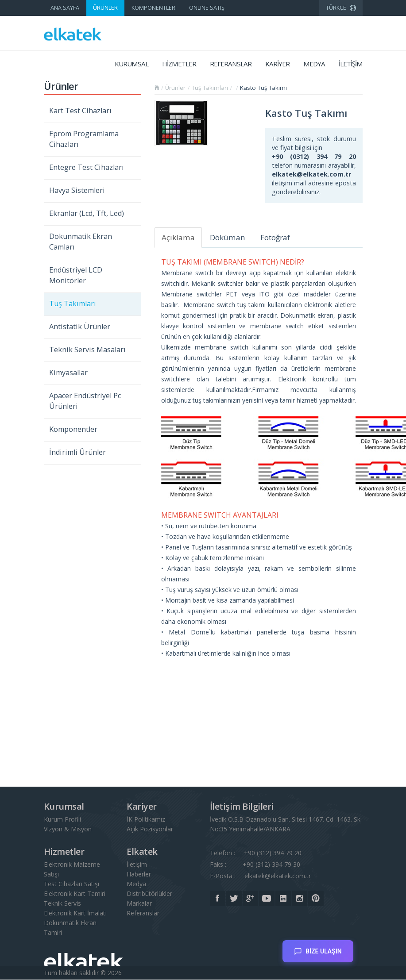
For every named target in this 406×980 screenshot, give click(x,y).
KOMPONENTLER (153, 8)
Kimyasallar (68, 373)
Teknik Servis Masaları (87, 350)
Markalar (139, 904)
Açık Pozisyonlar (150, 829)
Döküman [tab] (228, 237)
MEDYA (314, 64)
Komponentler (73, 429)
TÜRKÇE (341, 7)
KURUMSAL (131, 64)
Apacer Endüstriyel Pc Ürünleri (85, 401)
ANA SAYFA (65, 8)
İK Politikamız (146, 820)
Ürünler (175, 88)
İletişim (137, 865)
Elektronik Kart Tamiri (75, 894)
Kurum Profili (62, 820)
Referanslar (143, 913)
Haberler (139, 874)
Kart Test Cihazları (80, 111)
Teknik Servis (62, 904)
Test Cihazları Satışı (72, 884)
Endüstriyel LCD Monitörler (76, 275)
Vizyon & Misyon (68, 829)
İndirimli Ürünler (77, 452)
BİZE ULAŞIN (317, 948)
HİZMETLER (179, 64)
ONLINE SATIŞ (207, 8)
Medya (136, 884)
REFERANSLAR (231, 64)
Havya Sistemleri (77, 190)
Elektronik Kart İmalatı (75, 913)
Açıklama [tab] (178, 237)
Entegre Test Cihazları (87, 167)
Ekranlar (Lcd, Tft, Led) (87, 213)
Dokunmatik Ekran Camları (81, 242)
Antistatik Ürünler (80, 327)
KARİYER (277, 64)
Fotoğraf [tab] (275, 237)
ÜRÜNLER (105, 8)
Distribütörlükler (149, 894)
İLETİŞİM (351, 64)
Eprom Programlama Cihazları (84, 139)
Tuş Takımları (73, 304)
